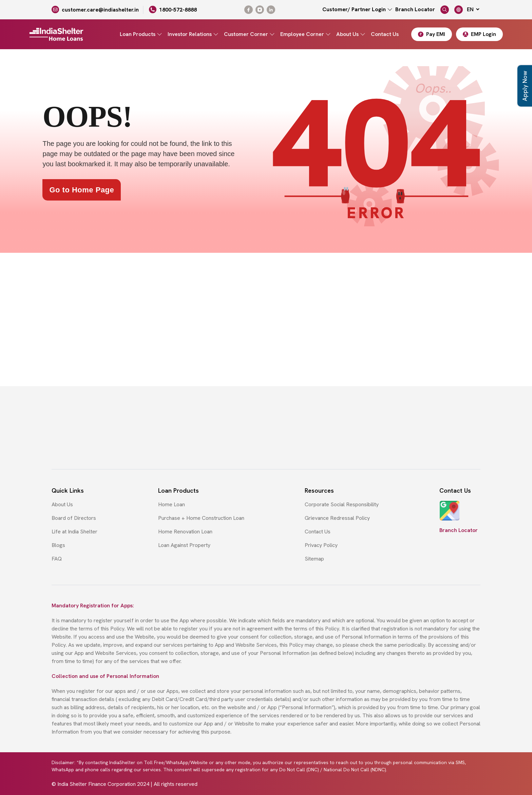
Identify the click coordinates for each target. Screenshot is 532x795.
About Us (62, 504)
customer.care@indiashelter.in (100, 10)
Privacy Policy (321, 545)
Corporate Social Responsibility (342, 504)
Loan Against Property (184, 545)
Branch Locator (415, 9)
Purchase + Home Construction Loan (201, 518)
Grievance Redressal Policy (337, 518)
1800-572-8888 (178, 10)
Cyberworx (467, 784)
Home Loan (172, 504)
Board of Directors (74, 518)
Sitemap (314, 559)
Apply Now (525, 86)
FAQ (57, 559)
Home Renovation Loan (185, 532)
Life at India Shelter (74, 532)
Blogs (58, 545)
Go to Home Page (82, 190)
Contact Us (385, 34)
